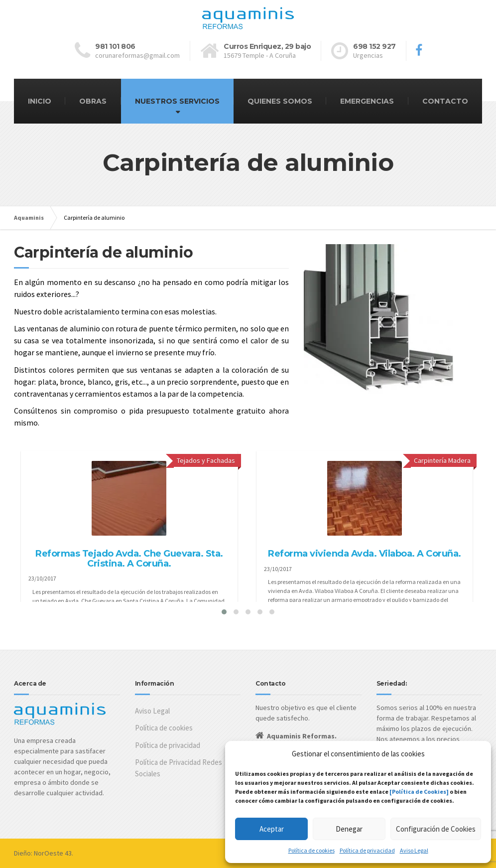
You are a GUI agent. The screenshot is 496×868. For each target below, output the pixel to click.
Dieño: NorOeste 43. (44, 853)
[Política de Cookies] (419, 792)
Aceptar (272, 829)
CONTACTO (445, 101)
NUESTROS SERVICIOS (177, 101)
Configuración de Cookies (436, 829)
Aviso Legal (414, 850)
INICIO (40, 101)
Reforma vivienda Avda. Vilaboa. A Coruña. (365, 554)
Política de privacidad (367, 850)
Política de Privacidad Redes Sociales (179, 768)
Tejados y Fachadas (206, 460)
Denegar (349, 829)
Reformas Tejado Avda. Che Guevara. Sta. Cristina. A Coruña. (129, 559)
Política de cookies (311, 850)
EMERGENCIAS (367, 101)
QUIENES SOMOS (280, 101)
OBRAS (93, 101)
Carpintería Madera (442, 460)
